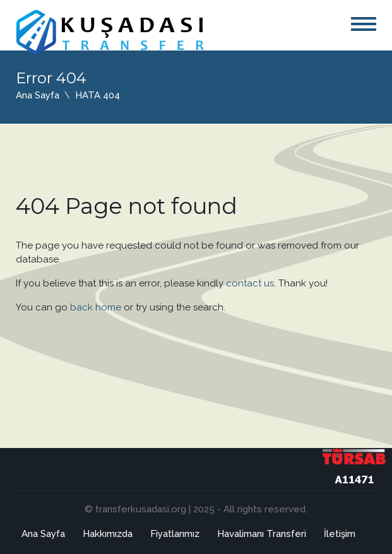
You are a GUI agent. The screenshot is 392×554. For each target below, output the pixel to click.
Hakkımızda (108, 534)
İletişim (340, 534)
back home (96, 307)
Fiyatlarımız (175, 534)
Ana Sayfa (38, 95)
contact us (250, 283)
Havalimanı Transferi (262, 534)
